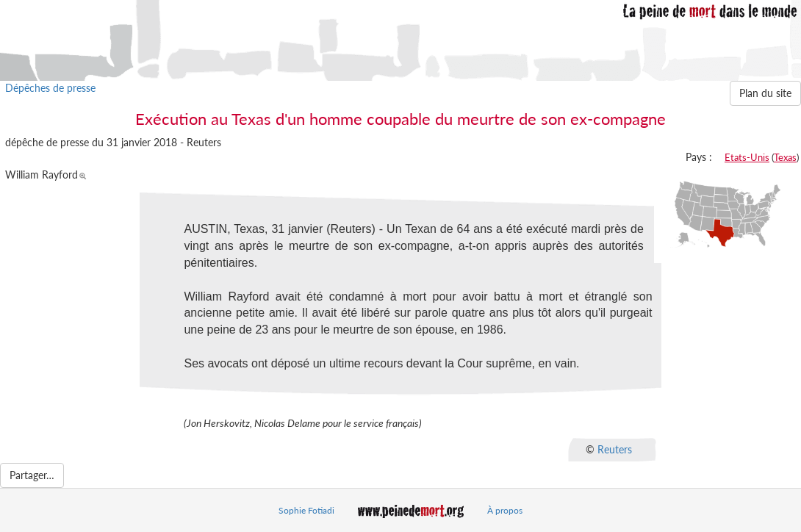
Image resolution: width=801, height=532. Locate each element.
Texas (785, 157)
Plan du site (765, 93)
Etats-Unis (747, 157)
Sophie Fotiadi (306, 510)
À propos (505, 510)
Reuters (615, 449)
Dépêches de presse (50, 88)
